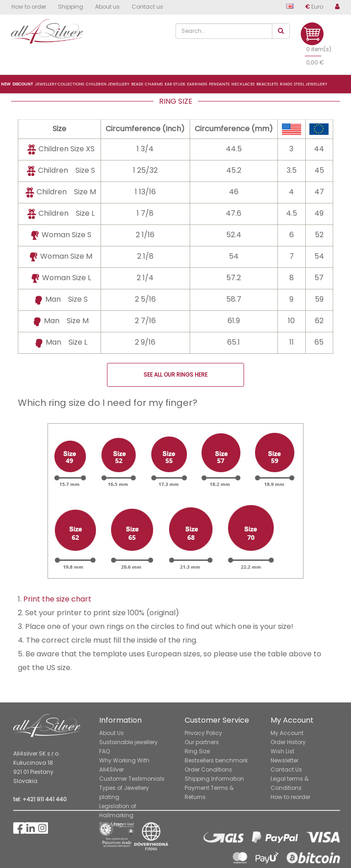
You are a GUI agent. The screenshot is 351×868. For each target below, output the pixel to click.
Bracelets (267, 84)
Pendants (219, 84)
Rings (286, 84)
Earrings (197, 84)
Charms (154, 84)
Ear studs (175, 84)
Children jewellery (108, 84)
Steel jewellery (311, 84)
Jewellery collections (59, 84)
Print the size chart (57, 599)
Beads (137, 84)
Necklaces (243, 84)
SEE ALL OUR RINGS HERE (175, 375)
